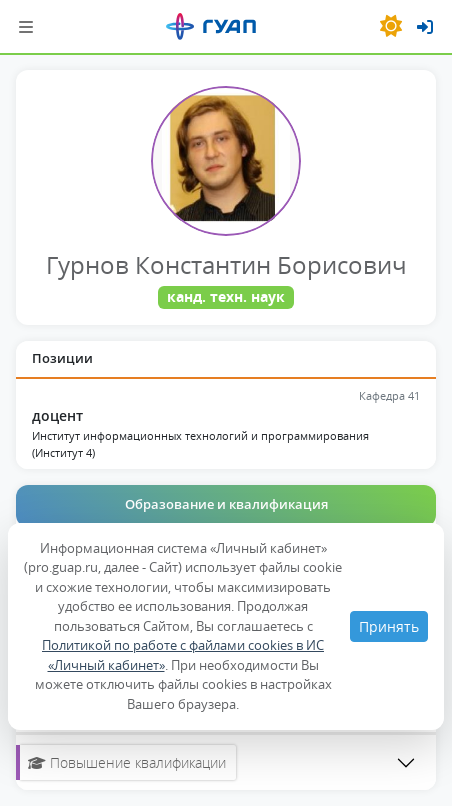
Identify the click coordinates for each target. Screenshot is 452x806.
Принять (389, 626)
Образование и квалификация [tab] (226, 504)
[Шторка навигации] (26, 26)
